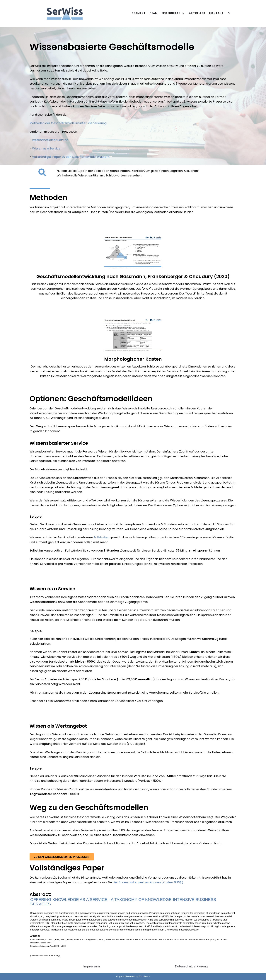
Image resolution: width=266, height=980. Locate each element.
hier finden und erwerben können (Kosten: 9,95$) (148, 882)
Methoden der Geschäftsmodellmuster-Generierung (68, 123)
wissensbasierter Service (50, 140)
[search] (229, 13)
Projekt (139, 13)
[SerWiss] (65, 13)
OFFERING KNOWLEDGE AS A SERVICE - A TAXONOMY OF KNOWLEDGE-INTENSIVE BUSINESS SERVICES (123, 902)
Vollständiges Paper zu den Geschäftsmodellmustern (70, 157)
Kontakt (216, 13)
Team (154, 13)
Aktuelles (197, 13)
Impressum (92, 966)
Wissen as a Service (46, 148)
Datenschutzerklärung (191, 966)
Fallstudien (101, 537)
